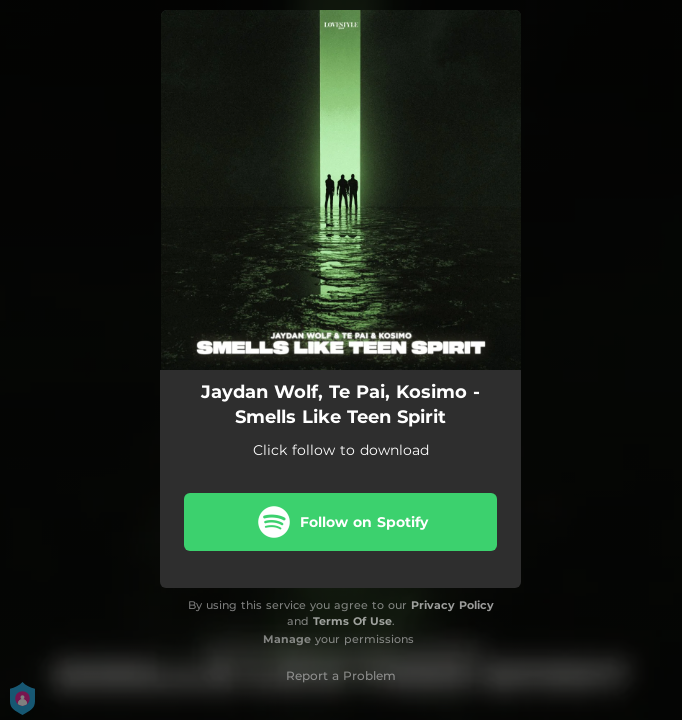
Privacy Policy (452, 605)
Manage (287, 639)
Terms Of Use (352, 621)
